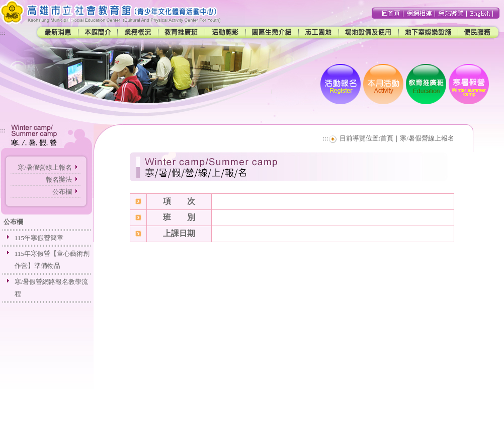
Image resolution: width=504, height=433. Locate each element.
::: (3, 32)
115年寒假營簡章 (39, 238)
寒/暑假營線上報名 (45, 167)
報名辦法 (59, 179)
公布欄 (62, 192)
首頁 (387, 138)
